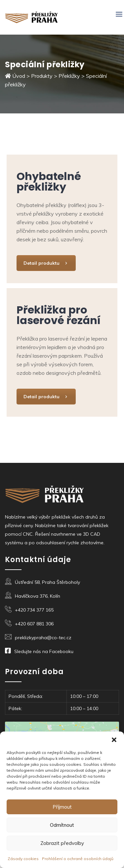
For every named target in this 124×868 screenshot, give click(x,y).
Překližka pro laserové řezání (59, 315)
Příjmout (62, 807)
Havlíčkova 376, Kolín (38, 596)
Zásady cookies (23, 859)
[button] (114, 740)
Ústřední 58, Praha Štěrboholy (47, 582)
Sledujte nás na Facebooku (44, 651)
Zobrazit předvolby (62, 843)
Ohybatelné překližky (49, 181)
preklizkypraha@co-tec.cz (43, 638)
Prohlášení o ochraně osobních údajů (78, 859)
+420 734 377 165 (34, 610)
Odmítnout (62, 825)
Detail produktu (46, 263)
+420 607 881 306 (34, 624)
